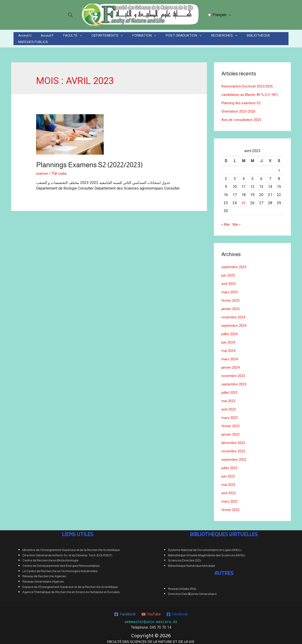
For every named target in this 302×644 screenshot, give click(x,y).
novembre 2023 (234, 373)
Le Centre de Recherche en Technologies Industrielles (60, 568)
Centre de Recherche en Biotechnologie (50, 558)
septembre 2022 (235, 457)
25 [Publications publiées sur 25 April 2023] (244, 200)
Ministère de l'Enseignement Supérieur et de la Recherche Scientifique (71, 547)
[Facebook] (125, 611)
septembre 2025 (235, 264)
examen (43, 171)
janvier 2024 (231, 365)
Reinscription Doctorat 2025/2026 (249, 83)
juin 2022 (229, 473)
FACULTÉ (69, 37)
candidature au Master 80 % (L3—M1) (252, 92)
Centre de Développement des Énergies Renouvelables (61, 563)
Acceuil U (34, 37)
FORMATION (129, 37)
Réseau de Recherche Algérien (44, 573)
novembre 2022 (234, 448)
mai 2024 (229, 348)
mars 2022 (230, 499)
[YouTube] (151, 611)
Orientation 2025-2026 (240, 108)
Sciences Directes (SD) (185, 558)
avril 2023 (229, 406)
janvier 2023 (231, 432)
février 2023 (231, 423)
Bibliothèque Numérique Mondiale (192, 563)
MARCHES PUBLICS (259, 37)
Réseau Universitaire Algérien (43, 579)
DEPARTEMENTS (98, 37)
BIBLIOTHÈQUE (229, 37)
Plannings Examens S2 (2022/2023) (89, 162)
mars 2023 (230, 415)
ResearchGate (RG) (182, 586)
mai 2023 (229, 398)
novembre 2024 (234, 314)
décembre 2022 (234, 440)
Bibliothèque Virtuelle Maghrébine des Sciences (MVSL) (207, 552)
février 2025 (231, 298)
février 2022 (231, 507)
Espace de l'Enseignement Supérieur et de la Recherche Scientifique (70, 584)
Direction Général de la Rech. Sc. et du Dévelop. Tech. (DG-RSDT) (67, 552)
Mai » (238, 222)
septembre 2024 (235, 323)
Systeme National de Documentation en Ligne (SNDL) (205, 547)
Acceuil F (51, 37)
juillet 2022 (230, 465)
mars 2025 (230, 289)
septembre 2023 (235, 381)
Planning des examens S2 (243, 100)
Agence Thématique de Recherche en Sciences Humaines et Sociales (71, 589)
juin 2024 (229, 339)
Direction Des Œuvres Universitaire (192, 591)
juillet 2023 (230, 390)
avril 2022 (229, 490)
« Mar (226, 222)
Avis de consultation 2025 (243, 117)
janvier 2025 (231, 306)
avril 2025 (229, 281)
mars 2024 (230, 356)
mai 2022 (229, 482)
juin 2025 (229, 272)
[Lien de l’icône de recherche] (71, 15)
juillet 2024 (230, 331)
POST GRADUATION (163, 37)
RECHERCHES (198, 37)
